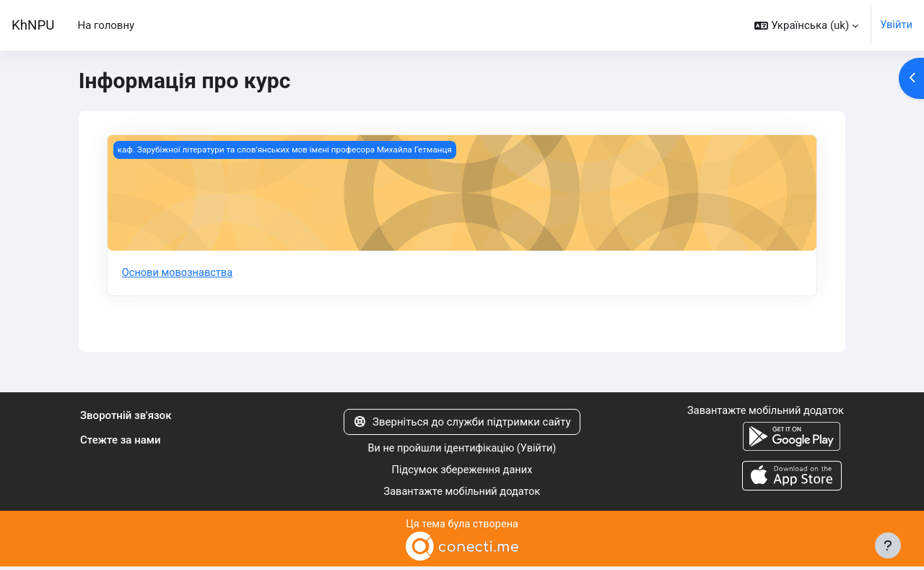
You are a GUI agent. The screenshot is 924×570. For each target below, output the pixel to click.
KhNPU (33, 25)
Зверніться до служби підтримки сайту (462, 423)
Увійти (896, 25)
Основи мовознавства (179, 273)
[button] (806, 25)
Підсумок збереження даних (462, 472)
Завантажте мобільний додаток (462, 494)
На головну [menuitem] (106, 25)
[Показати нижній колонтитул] (888, 545)
